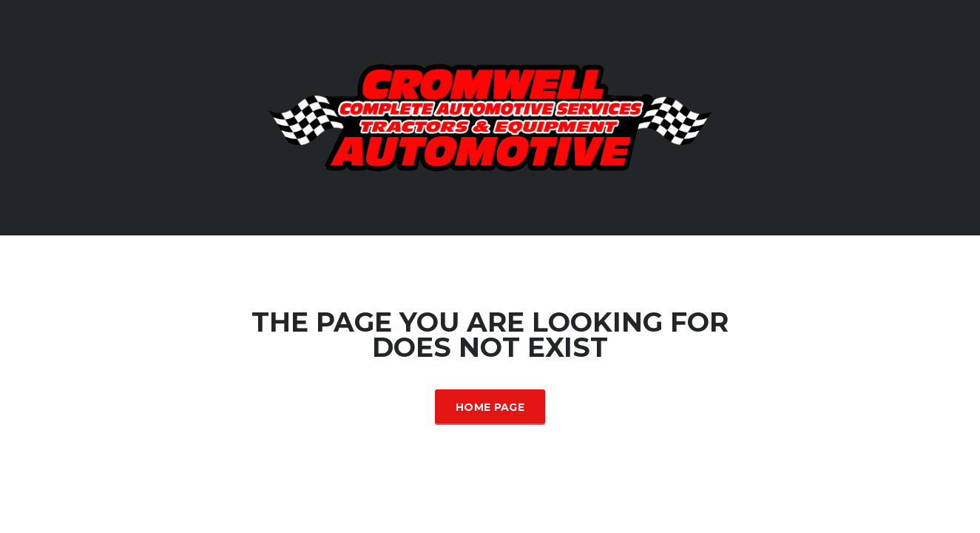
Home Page (490, 407)
